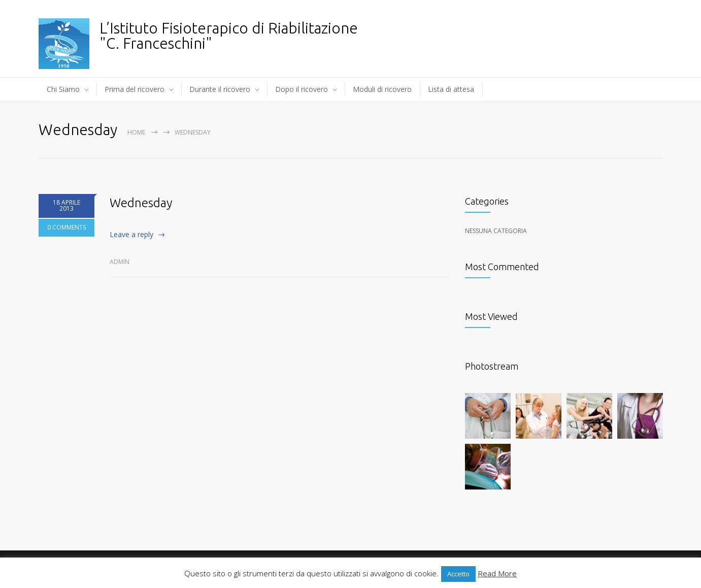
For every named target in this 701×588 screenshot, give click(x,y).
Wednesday (141, 203)
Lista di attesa (451, 89)
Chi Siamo (63, 89)
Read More (497, 573)
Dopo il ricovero (302, 89)
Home (136, 132)
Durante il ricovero (220, 89)
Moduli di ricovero (382, 89)
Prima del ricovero (135, 89)
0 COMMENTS (66, 228)
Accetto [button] (458, 574)
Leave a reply (131, 234)
